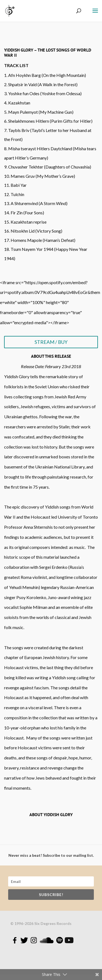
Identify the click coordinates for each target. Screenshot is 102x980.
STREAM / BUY (51, 342)
